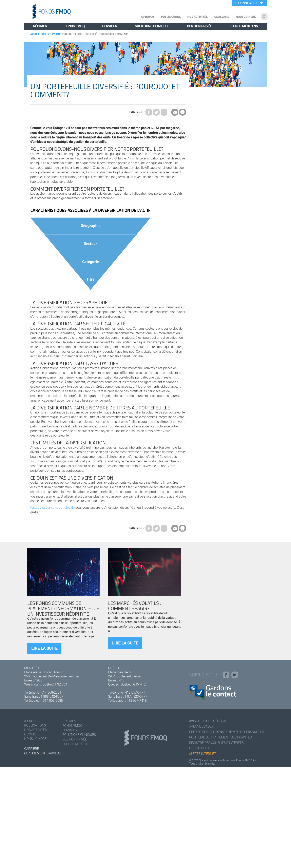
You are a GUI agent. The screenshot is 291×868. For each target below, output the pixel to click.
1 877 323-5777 (136, 697)
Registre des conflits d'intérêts (216, 743)
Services (110, 26)
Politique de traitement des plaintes (220, 737)
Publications (171, 17)
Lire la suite (44, 648)
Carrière (32, 749)
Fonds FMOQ (75, 26)
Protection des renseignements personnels (226, 732)
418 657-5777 (135, 692)
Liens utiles (199, 748)
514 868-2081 (51, 692)
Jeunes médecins (244, 26)
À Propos (148, 17)
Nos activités (197, 17)
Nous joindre (246, 17)
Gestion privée (199, 26)
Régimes (40, 26)
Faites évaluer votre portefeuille (52, 508)
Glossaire (222, 17)
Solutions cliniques (152, 26)
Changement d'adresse (43, 753)
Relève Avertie (52, 34)
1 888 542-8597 (52, 697)
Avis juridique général (208, 721)
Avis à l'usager (201, 726)
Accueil (35, 34)
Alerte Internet (203, 754)
